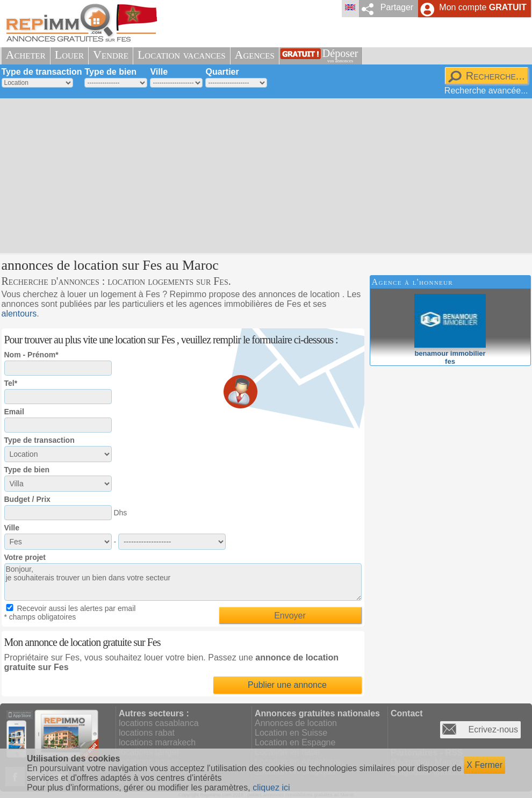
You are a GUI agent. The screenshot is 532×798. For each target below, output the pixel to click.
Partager (397, 7)
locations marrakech (157, 742)
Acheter (26, 55)
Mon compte (483, 7)
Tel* (11, 383)
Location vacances (182, 55)
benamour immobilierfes (450, 353)
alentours (19, 314)
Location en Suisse (291, 733)
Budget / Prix (27, 499)
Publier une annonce (287, 685)
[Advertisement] (240, 175)
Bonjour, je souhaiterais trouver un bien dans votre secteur (183, 582)
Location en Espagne (295, 742)
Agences (255, 55)
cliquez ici (271, 788)
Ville (159, 72)
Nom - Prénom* (31, 355)
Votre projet (25, 557)
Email (14, 412)
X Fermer (484, 765)
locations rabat (147, 733)
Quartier (222, 72)
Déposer (340, 56)
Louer (69, 55)
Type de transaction (42, 72)
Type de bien (110, 72)
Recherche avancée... (486, 91)
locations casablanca (159, 723)
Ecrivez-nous (493, 729)
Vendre (111, 55)
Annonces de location (296, 723)
